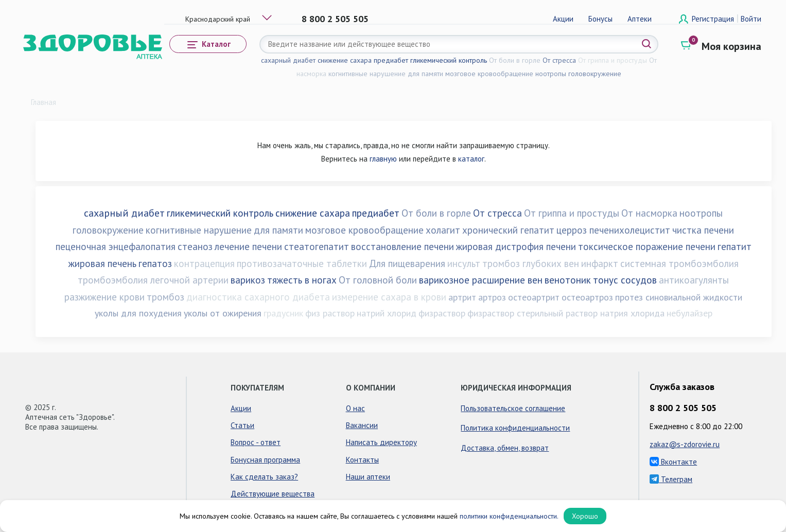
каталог (471, 159)
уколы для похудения (138, 313)
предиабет (391, 60)
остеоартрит (534, 297)
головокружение (595, 74)
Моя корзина (731, 46)
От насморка (649, 213)
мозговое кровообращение (489, 74)
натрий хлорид (387, 313)
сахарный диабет (288, 60)
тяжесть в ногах (302, 280)
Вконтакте (673, 462)
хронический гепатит (508, 230)
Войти (751, 19)
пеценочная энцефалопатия (116, 246)
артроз (492, 297)
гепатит (735, 246)
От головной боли (378, 280)
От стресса (559, 60)
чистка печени (703, 230)
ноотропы (551, 74)
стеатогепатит (317, 246)
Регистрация (714, 19)
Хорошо (585, 516)
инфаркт (600, 263)
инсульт (464, 263)
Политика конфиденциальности (515, 428)
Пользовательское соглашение (513, 408)
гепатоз (155, 263)
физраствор (442, 313)
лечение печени (248, 246)
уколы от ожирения (223, 313)
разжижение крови (104, 297)
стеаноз (195, 246)
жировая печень (102, 263)
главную (383, 159)
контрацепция (204, 263)
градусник (283, 313)
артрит (462, 297)
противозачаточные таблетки (302, 263)
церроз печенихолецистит (613, 230)
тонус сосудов (625, 280)
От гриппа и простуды (613, 60)
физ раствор (330, 313)
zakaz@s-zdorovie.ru (685, 444)
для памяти (425, 74)
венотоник (568, 280)
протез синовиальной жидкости (679, 297)
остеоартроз (587, 297)
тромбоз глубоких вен (531, 263)
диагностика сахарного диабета (258, 297)
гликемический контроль (449, 60)
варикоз (248, 280)
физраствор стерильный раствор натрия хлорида (566, 313)
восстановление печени (403, 246)
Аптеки (640, 19)
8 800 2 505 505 (335, 19)
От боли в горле (515, 60)
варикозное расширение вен (481, 280)
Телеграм (671, 479)
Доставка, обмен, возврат (505, 448)
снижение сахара (345, 60)
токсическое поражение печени (647, 246)
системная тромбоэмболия (679, 263)
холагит (443, 230)
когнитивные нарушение (367, 74)
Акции (563, 19)
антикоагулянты (694, 280)
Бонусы (600, 19)
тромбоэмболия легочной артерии (153, 280)
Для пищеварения (407, 263)
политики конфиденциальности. (509, 516)
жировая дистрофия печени (516, 246)
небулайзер (689, 313)
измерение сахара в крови (389, 297)
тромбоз (165, 297)
